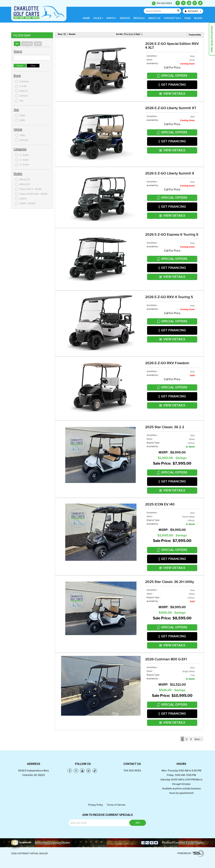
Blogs (198, 18)
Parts (111, 18)
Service (125, 18)
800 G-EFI (22, 184)
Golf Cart (22, 140)
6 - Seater (22, 165)
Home (86, 18)
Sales (98, 18)
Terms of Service (116, 805)
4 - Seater (22, 160)
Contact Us (172, 18)
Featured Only (194, 35)
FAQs (188, 18)
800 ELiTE (23, 180)
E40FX (21, 199)
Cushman (22, 81)
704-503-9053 (132, 771)
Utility (20, 135)
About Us (154, 18)
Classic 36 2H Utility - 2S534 (31, 194)
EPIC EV (21, 91)
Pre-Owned (27, 44)
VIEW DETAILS (172, 94)
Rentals (139, 18)
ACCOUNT (193, 11)
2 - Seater (22, 155)
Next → (198, 739)
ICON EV (22, 96)
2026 (20, 116)
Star (19, 101)
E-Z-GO (21, 86)
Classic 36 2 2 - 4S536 (28, 189)
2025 (20, 120)
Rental (38, 44)
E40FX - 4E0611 (25, 203)
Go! (178, 11)
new (17, 44)
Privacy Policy (95, 805)
